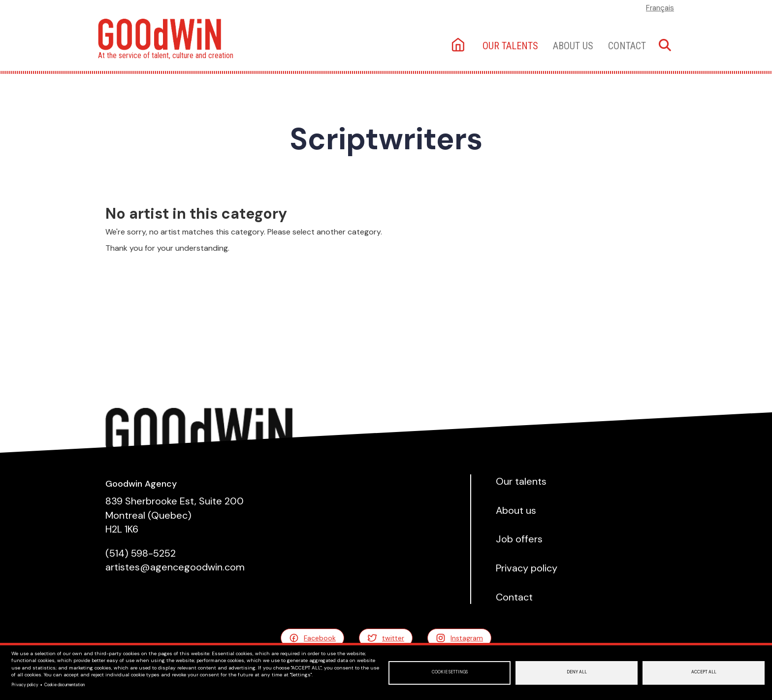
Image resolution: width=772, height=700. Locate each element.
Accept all (704, 672)
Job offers (519, 539)
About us (573, 46)
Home (459, 46)
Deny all (577, 672)
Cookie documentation (64, 685)
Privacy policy (25, 685)
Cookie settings (450, 672)
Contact (627, 46)
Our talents (510, 46)
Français (660, 8)
